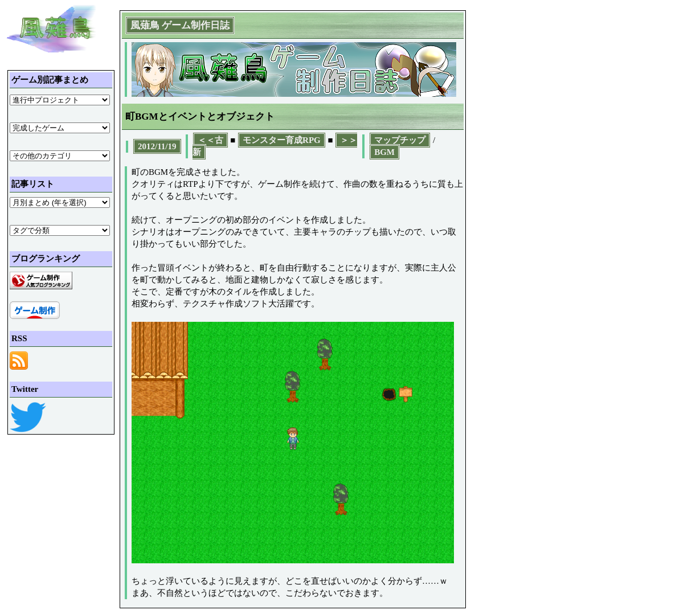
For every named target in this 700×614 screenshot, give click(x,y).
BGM (384, 152)
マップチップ (400, 140)
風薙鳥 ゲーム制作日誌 (180, 25)
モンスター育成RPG (282, 140)
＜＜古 (210, 140)
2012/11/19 (157, 146)
